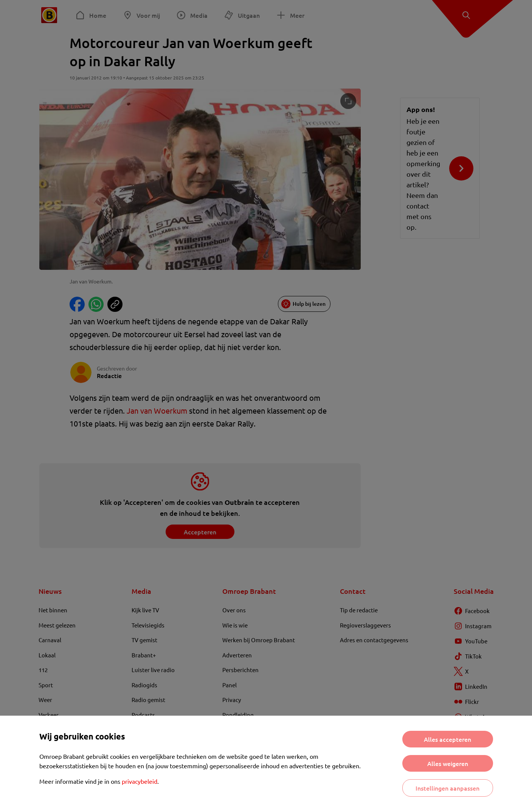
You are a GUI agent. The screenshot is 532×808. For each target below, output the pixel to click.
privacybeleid (140, 781)
